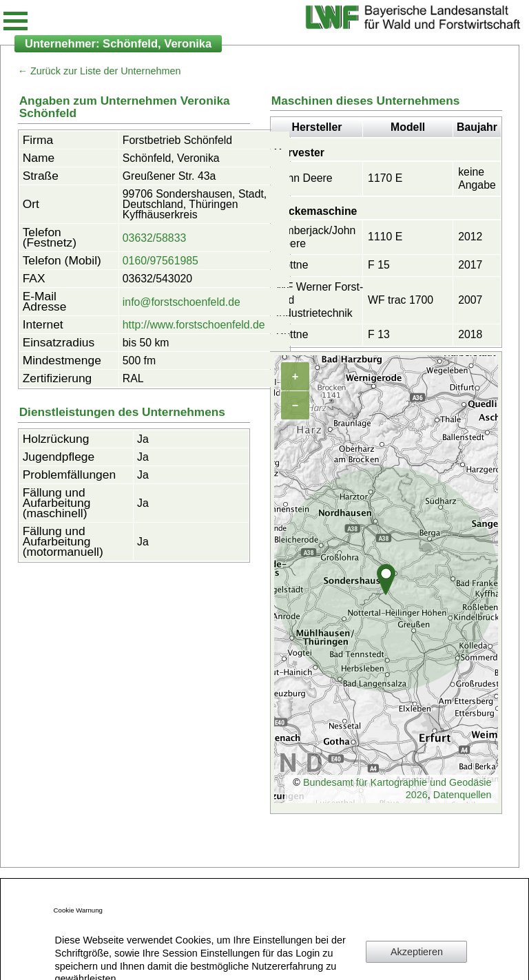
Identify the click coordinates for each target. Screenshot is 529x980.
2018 (470, 334)
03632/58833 (154, 238)
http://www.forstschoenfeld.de (194, 325)
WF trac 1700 (401, 300)
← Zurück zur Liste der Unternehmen (100, 71)
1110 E (385, 237)
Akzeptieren (417, 952)
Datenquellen (463, 795)
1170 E (385, 178)
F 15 (379, 265)
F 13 (379, 334)
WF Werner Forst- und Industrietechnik (320, 300)
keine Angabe (477, 178)
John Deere (304, 178)
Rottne (292, 265)
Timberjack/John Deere (316, 237)
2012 (470, 237)
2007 (470, 300)
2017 (470, 265)
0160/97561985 (160, 261)
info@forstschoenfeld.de (181, 302)
